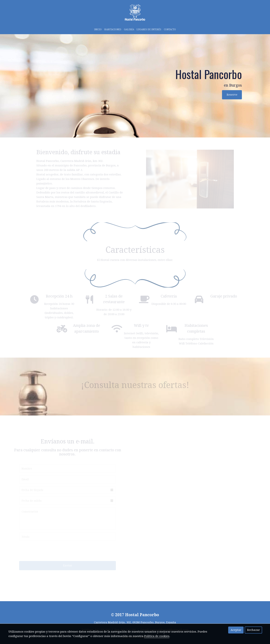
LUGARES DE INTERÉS (149, 29)
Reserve (232, 95)
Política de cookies (157, 636)
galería (129, 29)
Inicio (98, 29)
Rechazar (253, 630)
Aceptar (236, 630)
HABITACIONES (113, 29)
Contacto (170, 29)
